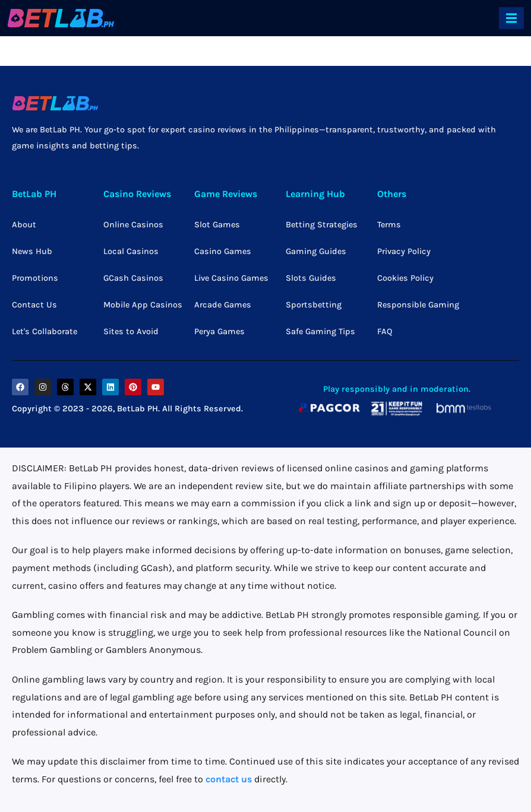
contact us (229, 779)
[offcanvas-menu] (511, 18)
